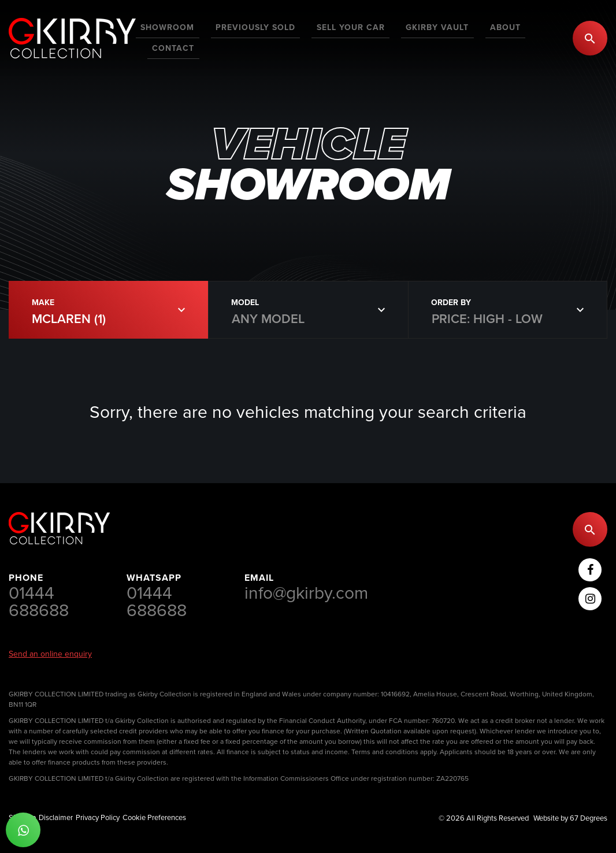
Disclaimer (56, 817)
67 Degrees (589, 818)
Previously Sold (268, 37)
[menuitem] (190, 38)
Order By (451, 303)
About (489, 37)
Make (43, 303)
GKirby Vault (431, 37)
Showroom (190, 37)
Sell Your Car (354, 37)
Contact (537, 37)
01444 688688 (39, 602)
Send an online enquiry (50, 654)
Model (245, 303)
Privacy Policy (98, 817)
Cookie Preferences (154, 817)
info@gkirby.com (306, 593)
